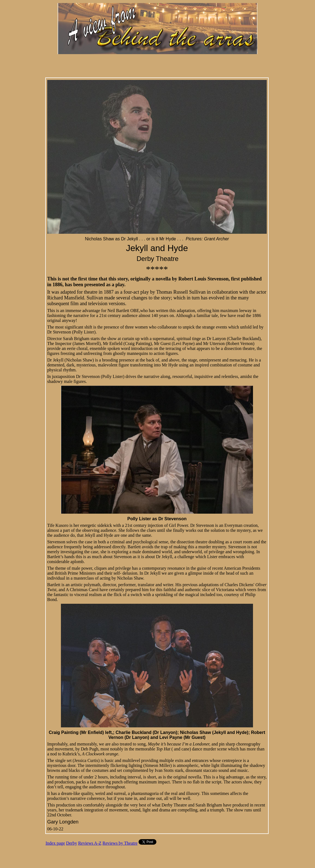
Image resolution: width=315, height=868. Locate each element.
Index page (55, 843)
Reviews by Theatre (120, 843)
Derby (72, 843)
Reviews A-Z (90, 843)
